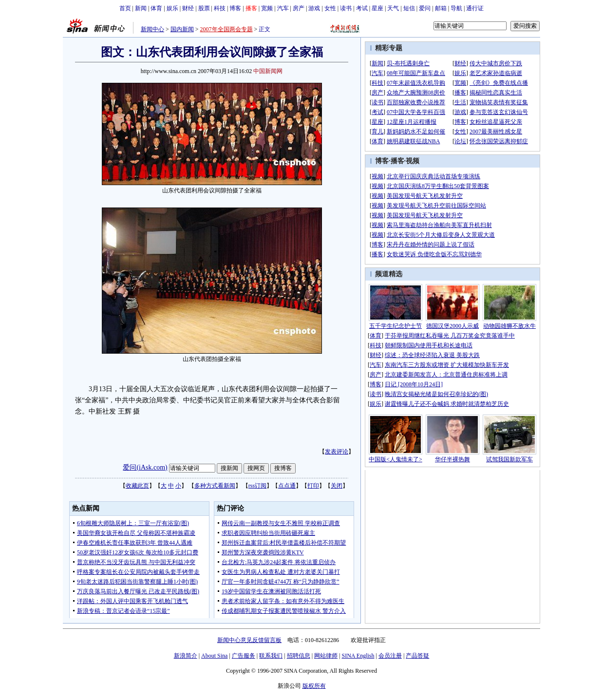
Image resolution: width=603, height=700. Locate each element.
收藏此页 (137, 486)
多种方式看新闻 (215, 486)
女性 (330, 8)
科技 (220, 8)
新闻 (141, 8)
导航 (456, 8)
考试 (362, 8)
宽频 (267, 8)
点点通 (287, 486)
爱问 (425, 8)
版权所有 (314, 686)
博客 (235, 8)
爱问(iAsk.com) (145, 467)
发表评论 (337, 452)
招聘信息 (299, 656)
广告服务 (244, 656)
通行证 (475, 8)
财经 (188, 8)
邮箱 (441, 8)
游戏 (314, 8)
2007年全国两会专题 (226, 29)
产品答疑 (417, 656)
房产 (299, 8)
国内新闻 (182, 29)
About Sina (214, 656)
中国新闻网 (268, 71)
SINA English (358, 656)
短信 (409, 8)
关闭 (337, 486)
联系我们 (271, 656)
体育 (156, 8)
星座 (377, 8)
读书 (346, 8)
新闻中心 (152, 29)
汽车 (283, 8)
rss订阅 (257, 486)
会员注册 (390, 656)
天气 (393, 8)
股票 (204, 8)
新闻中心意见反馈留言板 (249, 640)
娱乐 (172, 8)
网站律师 (326, 656)
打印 (313, 486)
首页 (125, 8)
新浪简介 (186, 656)
